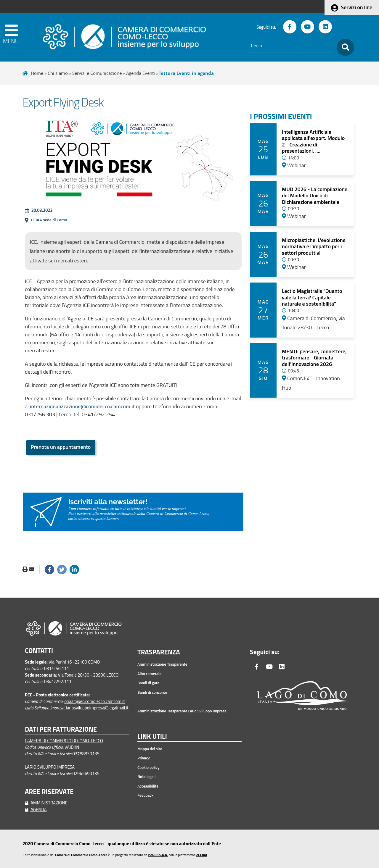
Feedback (145, 795)
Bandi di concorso (152, 692)
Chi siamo (58, 73)
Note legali (146, 777)
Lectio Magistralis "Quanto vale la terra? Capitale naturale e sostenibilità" (312, 297)
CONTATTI (39, 651)
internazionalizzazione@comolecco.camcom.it (82, 406)
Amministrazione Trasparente (162, 664)
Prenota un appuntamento (61, 447)
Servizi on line (356, 7)
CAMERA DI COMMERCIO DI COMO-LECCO (64, 741)
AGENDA (36, 810)
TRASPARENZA (159, 652)
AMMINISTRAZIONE (46, 803)
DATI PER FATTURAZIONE (61, 729)
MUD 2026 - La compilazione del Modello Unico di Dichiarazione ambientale (315, 196)
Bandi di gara (148, 683)
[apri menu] (20, 37)
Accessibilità (148, 786)
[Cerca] (290, 46)
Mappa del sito (150, 749)
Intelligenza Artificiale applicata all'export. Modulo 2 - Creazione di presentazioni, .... (313, 141)
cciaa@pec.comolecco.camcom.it (94, 701)
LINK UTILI (152, 737)
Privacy (144, 758)
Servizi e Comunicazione (97, 73)
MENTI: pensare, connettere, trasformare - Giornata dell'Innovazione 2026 (314, 358)
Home (37, 73)
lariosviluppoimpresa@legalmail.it (97, 708)
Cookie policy (148, 767)
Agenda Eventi (140, 73)
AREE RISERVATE (49, 792)
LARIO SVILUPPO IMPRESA (50, 767)
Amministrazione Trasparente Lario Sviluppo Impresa (182, 711)
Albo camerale (149, 674)
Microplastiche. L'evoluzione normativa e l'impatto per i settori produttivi (314, 246)
